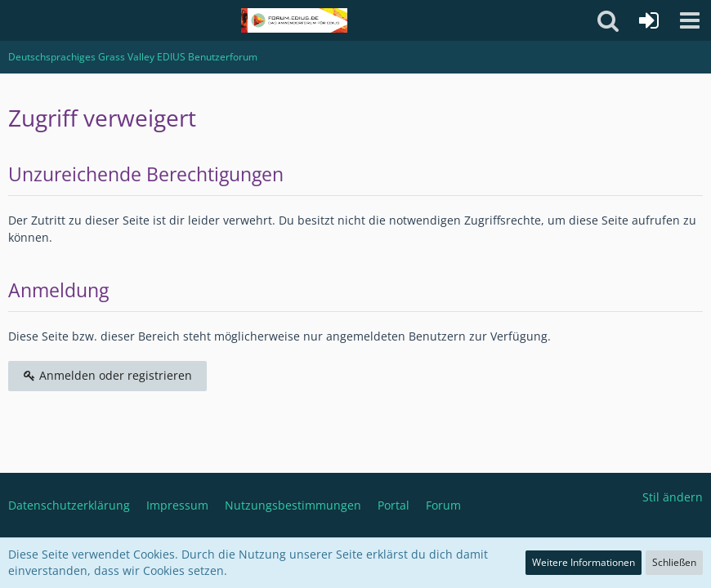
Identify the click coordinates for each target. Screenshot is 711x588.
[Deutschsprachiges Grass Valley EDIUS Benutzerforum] (294, 20)
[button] (690, 20)
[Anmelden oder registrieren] (649, 20)
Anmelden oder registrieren (107, 375)
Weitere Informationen (584, 562)
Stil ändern (673, 497)
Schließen (674, 562)
